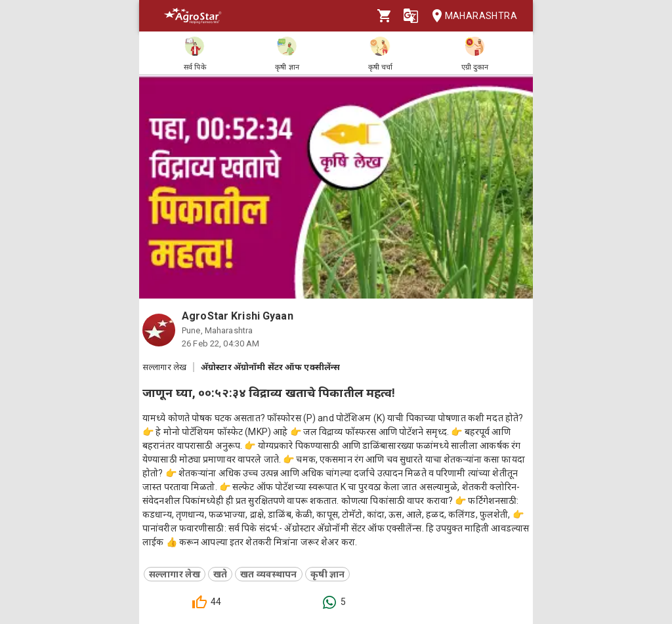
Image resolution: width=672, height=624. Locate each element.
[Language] (411, 16)
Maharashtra (471, 16)
